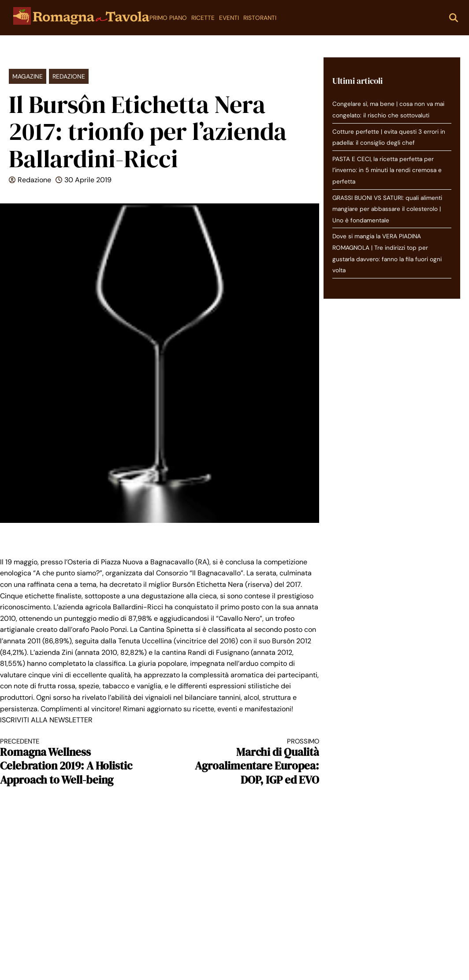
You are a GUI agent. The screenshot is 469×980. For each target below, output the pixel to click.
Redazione (69, 76)
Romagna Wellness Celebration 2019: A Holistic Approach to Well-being (72, 762)
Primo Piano (168, 18)
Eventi (229, 18)
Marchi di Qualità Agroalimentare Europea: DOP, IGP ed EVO (247, 762)
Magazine (28, 76)
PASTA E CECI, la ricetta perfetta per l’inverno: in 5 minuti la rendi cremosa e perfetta (387, 170)
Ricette (203, 18)
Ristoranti (260, 18)
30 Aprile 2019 (88, 180)
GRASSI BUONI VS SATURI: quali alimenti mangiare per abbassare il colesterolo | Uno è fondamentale (387, 209)
